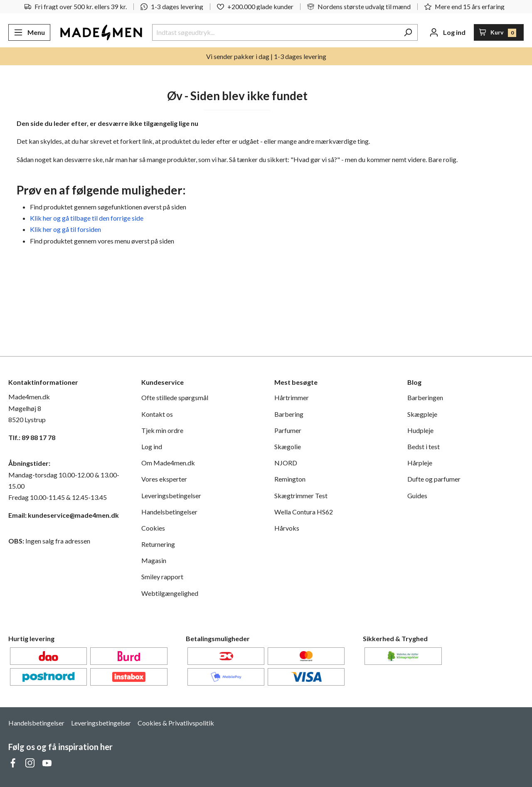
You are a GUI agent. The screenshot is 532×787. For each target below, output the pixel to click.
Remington (290, 479)
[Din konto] (447, 32)
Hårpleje (420, 463)
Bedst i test (424, 446)
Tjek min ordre (162, 430)
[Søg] (408, 32)
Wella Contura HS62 (304, 512)
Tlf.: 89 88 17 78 (32, 437)
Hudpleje (420, 430)
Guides (417, 496)
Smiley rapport (162, 577)
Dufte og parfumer (434, 479)
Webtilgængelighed (170, 593)
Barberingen (425, 397)
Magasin (154, 560)
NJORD (286, 463)
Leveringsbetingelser (171, 496)
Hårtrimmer (292, 397)
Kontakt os (157, 414)
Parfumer (288, 430)
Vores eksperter (164, 479)
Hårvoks (287, 528)
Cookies (153, 528)
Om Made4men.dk (168, 463)
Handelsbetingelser (169, 512)
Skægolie (288, 446)
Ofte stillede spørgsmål (175, 397)
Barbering (289, 414)
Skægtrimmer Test (301, 496)
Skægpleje (422, 414)
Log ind (152, 446)
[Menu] (29, 32)
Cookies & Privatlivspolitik (176, 723)
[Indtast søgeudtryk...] (275, 32)
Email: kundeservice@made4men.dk (64, 515)
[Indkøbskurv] (499, 32)
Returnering (158, 544)
